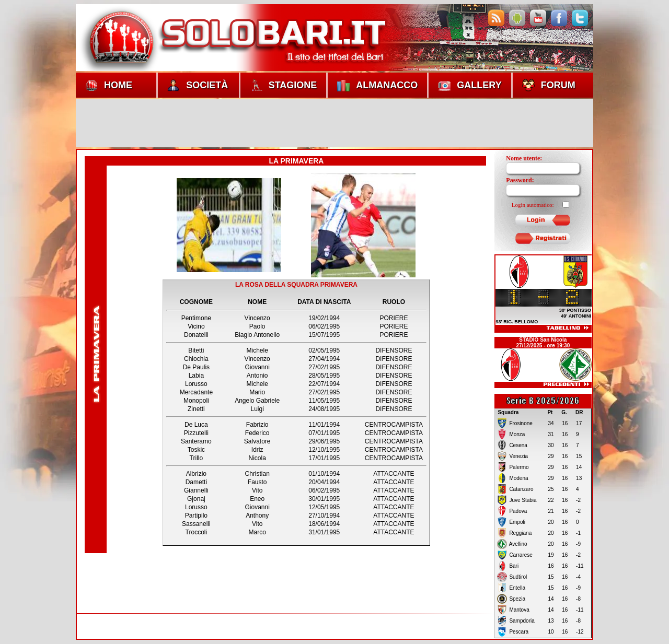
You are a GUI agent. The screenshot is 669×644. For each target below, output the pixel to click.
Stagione (284, 85)
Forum (549, 85)
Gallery (470, 85)
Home (109, 85)
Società (198, 85)
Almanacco (377, 85)
